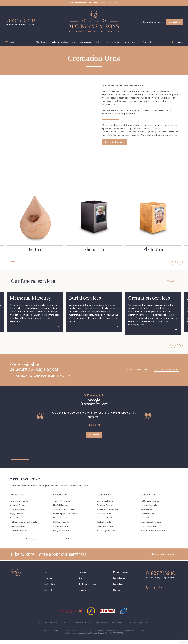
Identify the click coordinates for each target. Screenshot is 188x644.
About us (40, 42)
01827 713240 (20, 20)
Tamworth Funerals (62, 504)
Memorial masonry (122, 575)
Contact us (174, 22)
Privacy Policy (102, 626)
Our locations (50, 587)
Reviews (82, 575)
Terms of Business (121, 626)
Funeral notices (131, 42)
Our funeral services (88, 587)
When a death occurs (62, 42)
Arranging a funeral (89, 42)
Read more (94, 436)
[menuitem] (42, 42)
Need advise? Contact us (166, 371)
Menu (12, 42)
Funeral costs (120, 587)
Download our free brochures (160, 558)
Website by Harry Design (143, 626)
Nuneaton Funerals (18, 508)
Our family (49, 593)
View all (170, 282)
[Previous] (165, 262)
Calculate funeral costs (152, 22)
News (81, 581)
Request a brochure (115, 143)
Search (179, 42)
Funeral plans (112, 42)
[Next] (174, 262)
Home (47, 575)
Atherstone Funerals (19, 504)
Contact (147, 42)
